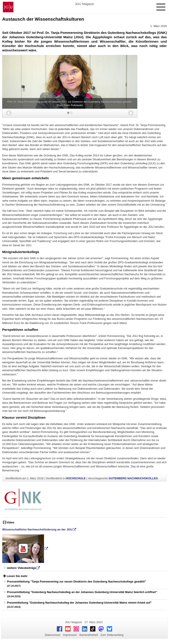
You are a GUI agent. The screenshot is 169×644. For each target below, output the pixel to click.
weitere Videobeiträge (22, 568)
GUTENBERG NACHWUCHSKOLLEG (133, 478)
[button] (9, 113)
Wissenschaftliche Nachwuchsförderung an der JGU (37, 529)
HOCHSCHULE (75, 478)
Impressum (70, 635)
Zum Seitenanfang (112, 635)
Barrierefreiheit (89, 635)
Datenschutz (53, 635)
